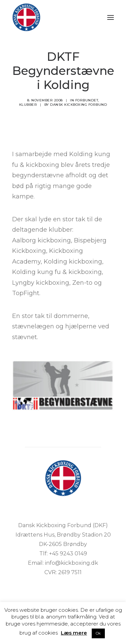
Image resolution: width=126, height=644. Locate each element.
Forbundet (87, 100)
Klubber (28, 105)
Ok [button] (98, 633)
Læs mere (74, 633)
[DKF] (26, 17)
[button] (111, 17)
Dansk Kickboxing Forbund (78, 105)
